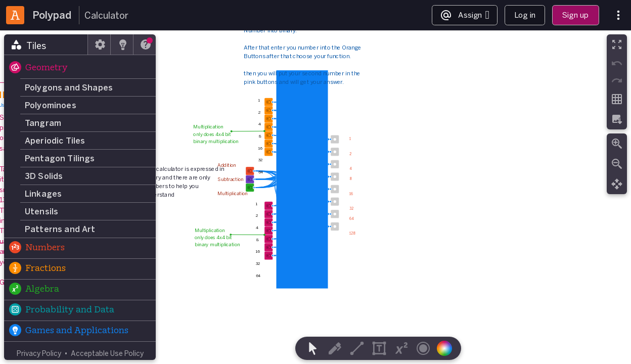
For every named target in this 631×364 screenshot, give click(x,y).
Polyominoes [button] (51, 105)
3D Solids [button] (44, 176)
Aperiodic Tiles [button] (55, 141)
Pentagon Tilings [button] (60, 158)
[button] (80, 68)
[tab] (46, 44)
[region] (315, 197)
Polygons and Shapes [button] (69, 87)
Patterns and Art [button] (60, 229)
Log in (525, 15)
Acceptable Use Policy (107, 353)
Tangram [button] (43, 123)
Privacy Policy (39, 353)
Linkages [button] (43, 194)
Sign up (575, 15)
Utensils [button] (41, 211)
